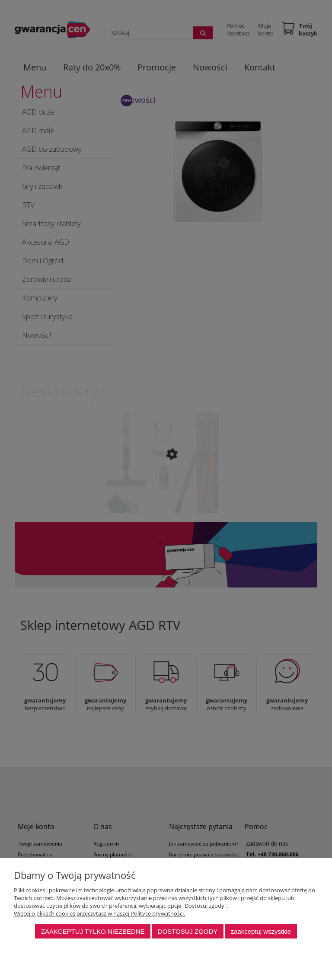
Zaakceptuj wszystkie (261, 931)
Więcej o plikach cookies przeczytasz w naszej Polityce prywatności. (99, 913)
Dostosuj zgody (188, 931)
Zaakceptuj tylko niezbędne (93, 931)
